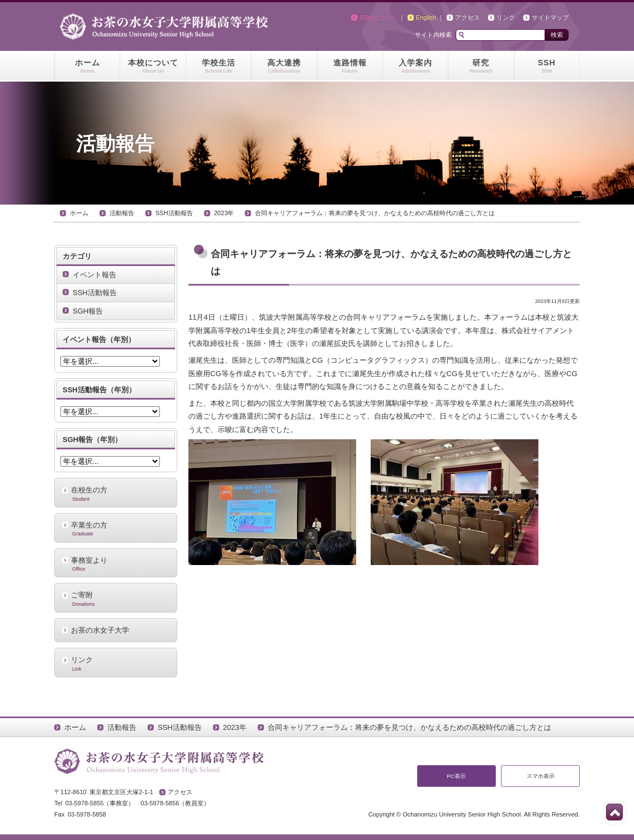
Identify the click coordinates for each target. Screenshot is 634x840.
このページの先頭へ (614, 812)
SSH (547, 67)
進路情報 (350, 67)
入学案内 (415, 67)
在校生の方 (116, 493)
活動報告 (122, 213)
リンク (506, 17)
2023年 (224, 213)
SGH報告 (88, 311)
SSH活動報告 (174, 213)
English (426, 17)
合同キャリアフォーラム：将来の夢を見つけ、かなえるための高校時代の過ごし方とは (375, 213)
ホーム (87, 67)
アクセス (467, 17)
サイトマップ (550, 17)
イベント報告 (94, 275)
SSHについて (378, 17)
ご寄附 (116, 599)
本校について (153, 67)
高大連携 (284, 67)
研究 (481, 67)
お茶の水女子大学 (100, 630)
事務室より (116, 564)
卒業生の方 (116, 529)
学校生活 (219, 67)
